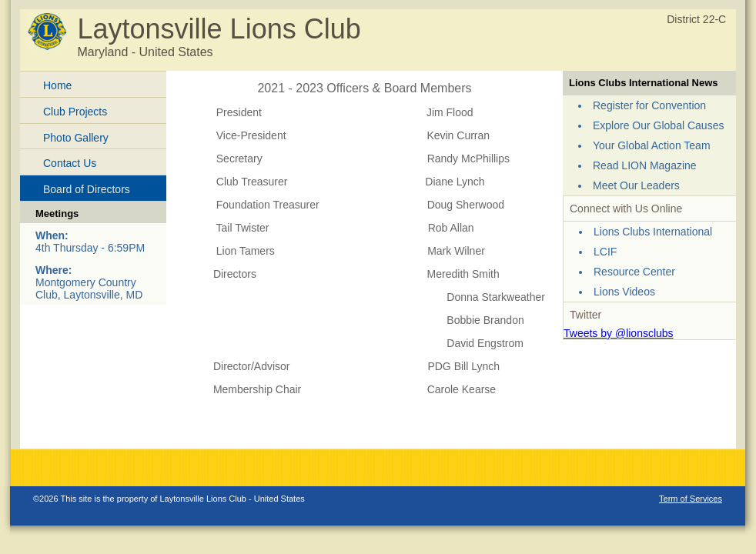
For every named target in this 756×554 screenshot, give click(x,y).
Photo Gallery (76, 138)
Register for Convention (649, 105)
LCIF (605, 252)
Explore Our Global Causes (658, 125)
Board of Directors (87, 189)
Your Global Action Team (652, 145)
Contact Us (70, 163)
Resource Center (634, 272)
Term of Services (691, 499)
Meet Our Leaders (636, 185)
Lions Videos (624, 292)
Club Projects (75, 112)
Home (57, 85)
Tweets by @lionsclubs (619, 333)
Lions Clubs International (653, 232)
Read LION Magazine (645, 165)
